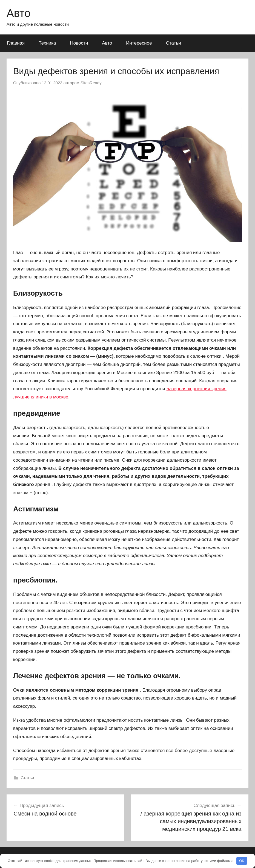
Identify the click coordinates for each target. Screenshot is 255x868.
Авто (18, 13)
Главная (16, 43)
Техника (47, 43)
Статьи (174, 43)
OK (242, 861)
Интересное (139, 43)
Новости (79, 43)
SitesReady (91, 83)
